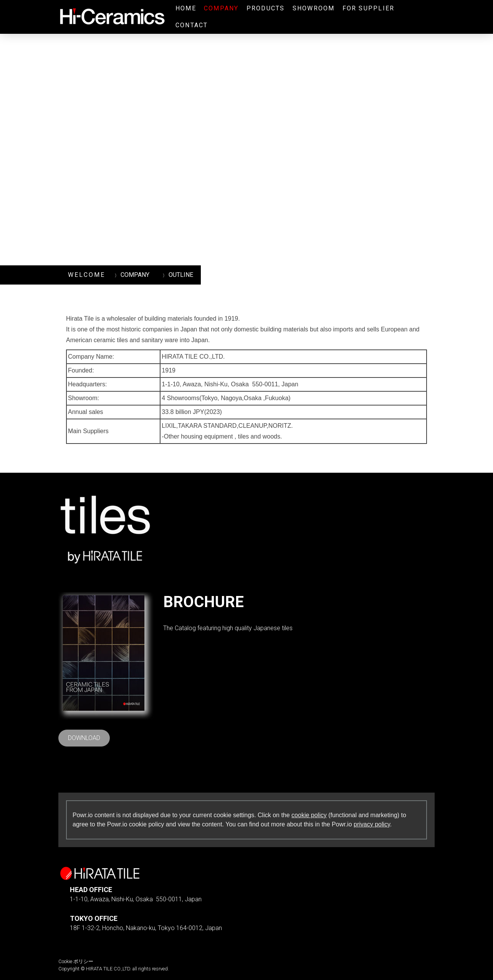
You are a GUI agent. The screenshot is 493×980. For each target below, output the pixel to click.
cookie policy (309, 815)
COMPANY (221, 8)
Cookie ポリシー (76, 961)
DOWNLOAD (84, 738)
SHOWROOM (314, 8)
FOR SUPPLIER (369, 8)
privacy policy (372, 824)
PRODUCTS (266, 8)
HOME (186, 8)
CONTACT (192, 25)
